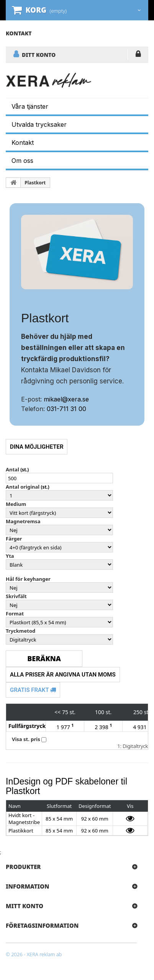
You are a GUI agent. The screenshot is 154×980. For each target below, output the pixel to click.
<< (57, 712)
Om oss (22, 161)
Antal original (23, 487)
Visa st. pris (26, 739)
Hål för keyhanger (28, 579)
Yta (10, 556)
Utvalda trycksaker (39, 124)
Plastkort (35, 183)
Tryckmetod (20, 631)
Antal (12, 469)
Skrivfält (16, 596)
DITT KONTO (39, 55)
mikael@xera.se (66, 399)
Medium (16, 504)
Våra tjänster (30, 106)
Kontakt (23, 143)
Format (15, 614)
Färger (14, 539)
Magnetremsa (23, 521)
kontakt (19, 33)
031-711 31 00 (66, 409)
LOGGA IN (138, 55)
